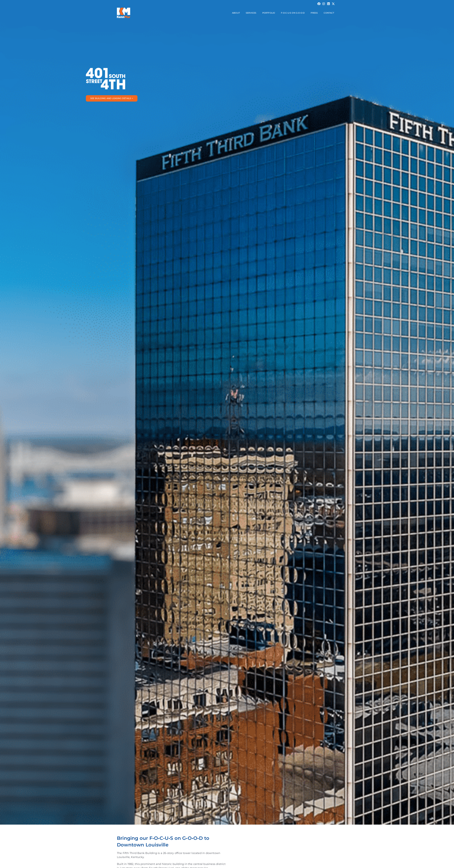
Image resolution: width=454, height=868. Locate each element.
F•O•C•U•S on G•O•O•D (293, 13)
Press (314, 13)
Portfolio (269, 13)
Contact (329, 13)
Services (251, 13)
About (236, 13)
